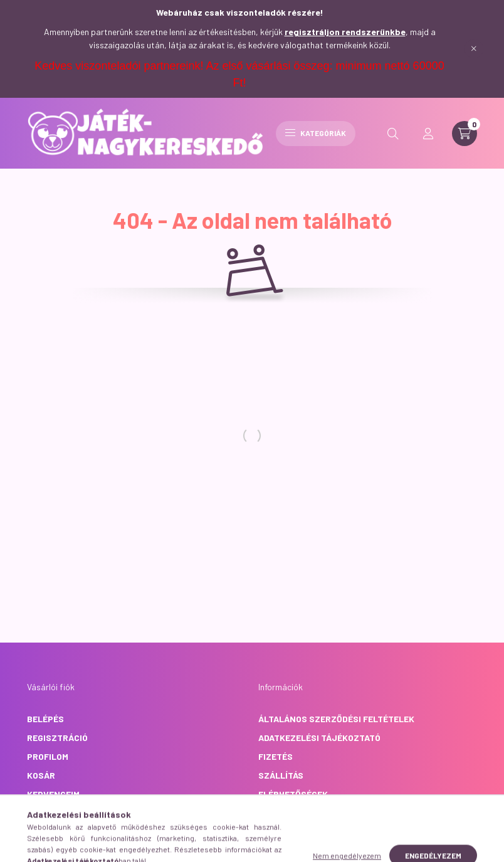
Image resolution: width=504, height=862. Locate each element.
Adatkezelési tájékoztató (319, 738)
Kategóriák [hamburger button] (316, 133)
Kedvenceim (53, 794)
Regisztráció (57, 738)
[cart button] (465, 134)
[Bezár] (474, 49)
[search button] (393, 134)
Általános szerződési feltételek (336, 719)
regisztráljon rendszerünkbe (345, 32)
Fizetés (276, 756)
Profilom (48, 756)
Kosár (41, 775)
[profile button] (428, 134)
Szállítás (281, 775)
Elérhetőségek (293, 794)
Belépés (45, 719)
